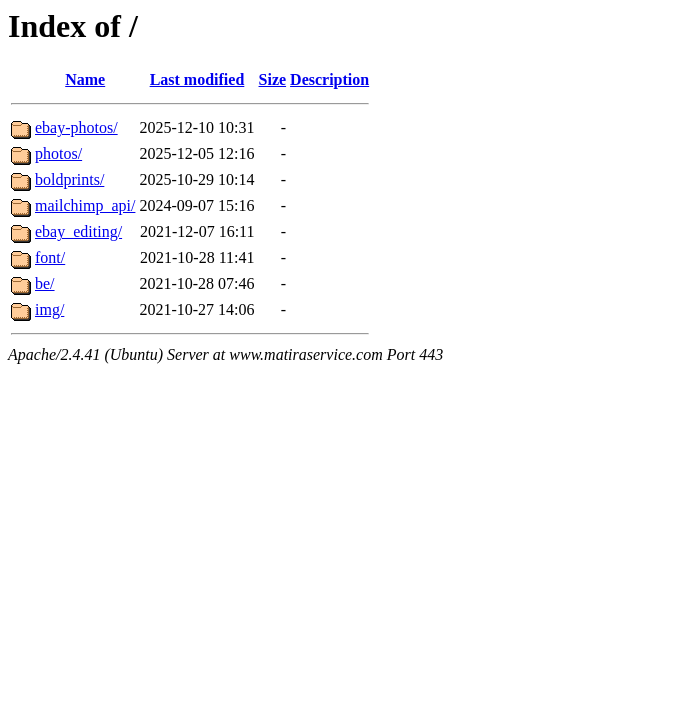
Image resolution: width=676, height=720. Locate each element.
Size (273, 79)
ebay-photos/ (76, 127)
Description (329, 79)
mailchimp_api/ (85, 205)
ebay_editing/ (78, 231)
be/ (45, 283)
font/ (50, 257)
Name (85, 79)
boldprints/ (69, 179)
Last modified (197, 79)
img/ (49, 309)
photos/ (58, 153)
